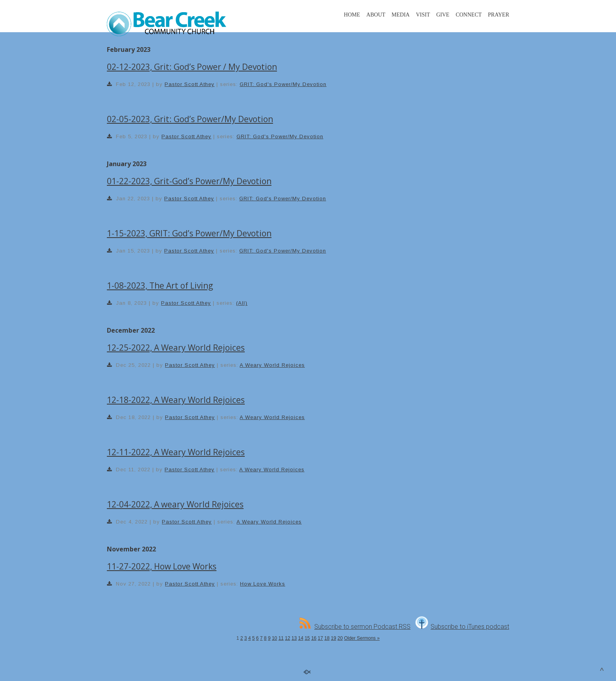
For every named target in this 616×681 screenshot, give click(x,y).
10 (274, 638)
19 (333, 638)
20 (340, 638)
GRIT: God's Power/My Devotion (283, 84)
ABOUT (376, 15)
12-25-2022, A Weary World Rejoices (176, 348)
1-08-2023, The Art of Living (160, 286)
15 (307, 638)
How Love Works (263, 584)
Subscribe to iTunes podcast (462, 627)
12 (287, 638)
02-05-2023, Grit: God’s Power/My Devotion (190, 119)
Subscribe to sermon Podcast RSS (355, 627)
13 (294, 638)
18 (327, 638)
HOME (352, 15)
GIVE (443, 15)
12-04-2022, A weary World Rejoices (175, 504)
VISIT (423, 15)
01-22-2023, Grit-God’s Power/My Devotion (189, 181)
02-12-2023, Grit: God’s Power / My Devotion (192, 67)
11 (281, 638)
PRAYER (499, 15)
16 (314, 638)
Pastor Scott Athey (190, 84)
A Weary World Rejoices (272, 365)
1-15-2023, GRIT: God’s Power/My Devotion (189, 233)
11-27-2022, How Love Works (162, 566)
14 (301, 638)
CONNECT (469, 15)
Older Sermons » (362, 638)
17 (320, 638)
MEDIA (401, 15)
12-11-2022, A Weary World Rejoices (176, 452)
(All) (242, 303)
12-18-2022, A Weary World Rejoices (176, 400)
